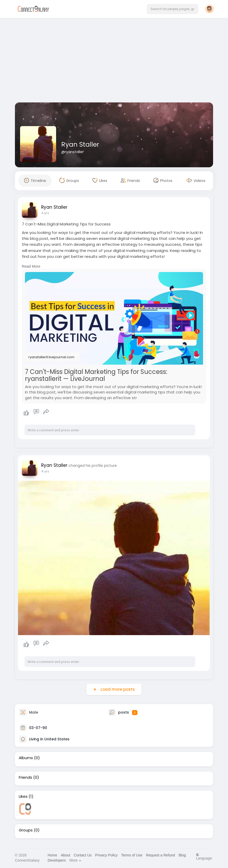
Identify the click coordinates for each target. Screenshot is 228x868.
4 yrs (45, 213)
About (65, 855)
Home (52, 855)
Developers (57, 860)
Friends (25, 777)
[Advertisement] (114, 61)
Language (204, 857)
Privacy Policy (106, 855)
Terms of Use (132, 855)
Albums (26, 758)
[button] (172, 9)
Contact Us (83, 855)
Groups (26, 830)
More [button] (75, 860)
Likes (23, 796)
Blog (182, 855)
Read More (31, 266)
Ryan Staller (80, 144)
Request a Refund (160, 855)
